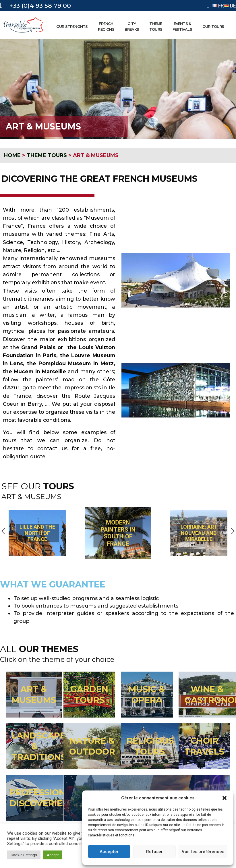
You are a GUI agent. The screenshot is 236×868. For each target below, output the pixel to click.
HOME (12, 155)
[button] (225, 798)
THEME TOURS (47, 155)
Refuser (154, 852)
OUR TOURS (215, 26)
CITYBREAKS (133, 26)
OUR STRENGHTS (73, 26)
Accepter (109, 852)
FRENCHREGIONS (107, 26)
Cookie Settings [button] (24, 855)
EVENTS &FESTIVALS (184, 26)
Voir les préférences (203, 852)
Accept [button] (53, 855)
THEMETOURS (157, 26)
